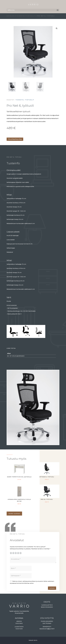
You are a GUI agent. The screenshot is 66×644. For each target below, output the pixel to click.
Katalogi (11, 16)
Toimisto (20, 16)
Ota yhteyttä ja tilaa (15, 139)
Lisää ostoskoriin (7, 134)
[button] (57, 28)
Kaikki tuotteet (14, 514)
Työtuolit (31, 16)
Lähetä (52, 588)
